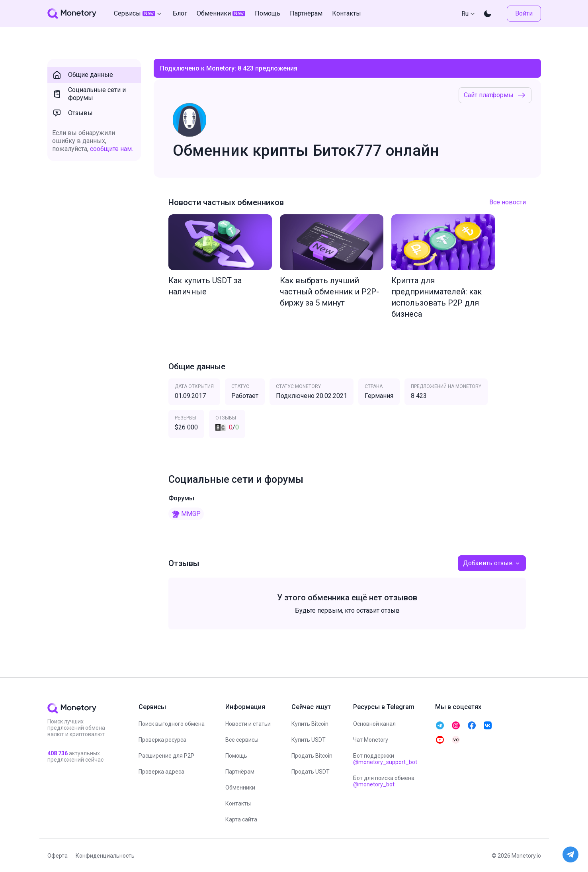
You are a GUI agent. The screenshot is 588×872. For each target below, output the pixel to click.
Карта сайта (241, 819)
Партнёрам (240, 772)
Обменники (240, 788)
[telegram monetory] (440, 725)
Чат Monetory (371, 740)
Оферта (58, 856)
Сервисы (139, 14)
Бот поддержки (385, 759)
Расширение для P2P (166, 756)
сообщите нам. (111, 149)
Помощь (236, 756)
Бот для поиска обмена (384, 781)
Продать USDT (311, 772)
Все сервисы (242, 740)
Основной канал (374, 724)
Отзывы (72, 113)
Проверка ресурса (162, 740)
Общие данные (83, 75)
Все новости (508, 202)
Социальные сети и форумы (89, 94)
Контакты (238, 803)
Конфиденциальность (105, 856)
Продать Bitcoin (312, 756)
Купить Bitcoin (310, 724)
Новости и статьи (248, 724)
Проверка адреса (161, 772)
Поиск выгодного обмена (172, 724)
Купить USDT (309, 740)
